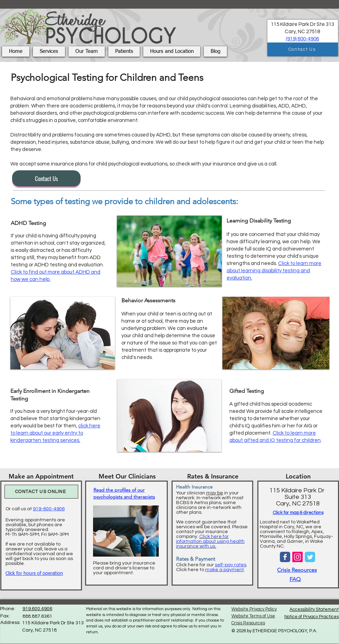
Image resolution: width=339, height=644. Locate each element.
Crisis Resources (297, 570)
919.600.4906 (37, 609)
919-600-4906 (49, 509)
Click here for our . (212, 565)
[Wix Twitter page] (310, 557)
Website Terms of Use (253, 616)
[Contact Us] (303, 49)
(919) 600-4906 (302, 39)
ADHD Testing (28, 223)
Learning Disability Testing (259, 221)
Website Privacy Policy (254, 609)
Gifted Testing (247, 391)
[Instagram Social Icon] (297, 557)
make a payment (225, 570)
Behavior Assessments (148, 300)
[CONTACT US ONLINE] (41, 492)
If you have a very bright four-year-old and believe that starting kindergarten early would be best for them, (55, 426)
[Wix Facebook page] (285, 557)
